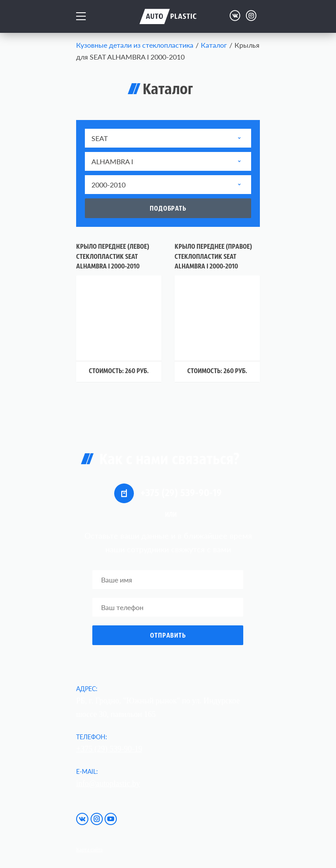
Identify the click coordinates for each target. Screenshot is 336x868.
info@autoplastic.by (108, 783)
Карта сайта (89, 850)
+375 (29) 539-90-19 (168, 493)
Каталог (214, 45)
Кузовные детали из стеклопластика (135, 45)
